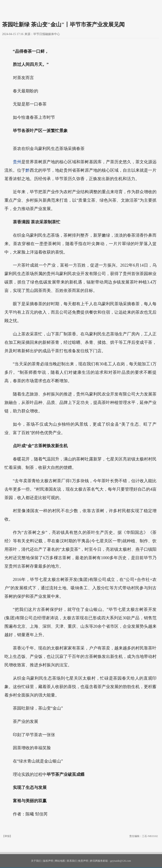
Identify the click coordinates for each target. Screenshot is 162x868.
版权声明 (48, 861)
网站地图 (60, 861)
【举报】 (7, 836)
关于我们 (36, 861)
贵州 (17, 162)
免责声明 (83, 861)
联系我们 (72, 861)
